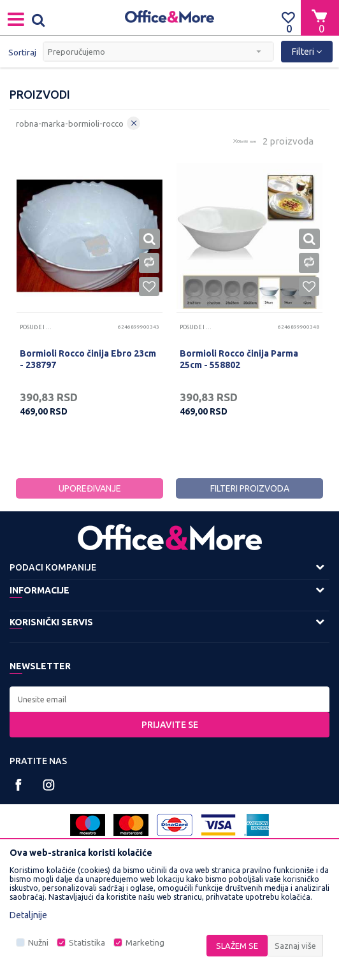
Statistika (87, 943)
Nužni (38, 943)
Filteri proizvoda (250, 488)
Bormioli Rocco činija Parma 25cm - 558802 (239, 359)
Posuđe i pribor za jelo (36, 327)
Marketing (145, 943)
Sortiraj (22, 52)
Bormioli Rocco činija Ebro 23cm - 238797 (88, 359)
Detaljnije (28, 915)
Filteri (307, 52)
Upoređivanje (90, 488)
